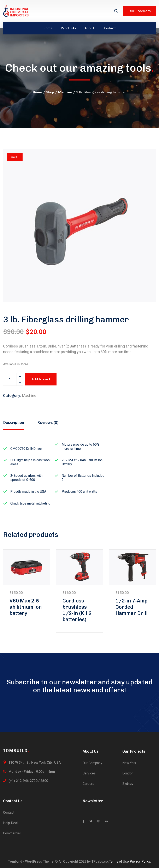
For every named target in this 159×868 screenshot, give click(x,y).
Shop (50, 92)
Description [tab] (14, 423)
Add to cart (41, 379)
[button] (146, 159)
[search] (116, 11)
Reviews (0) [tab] (48, 423)
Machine (65, 92)
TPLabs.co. (100, 861)
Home (37, 92)
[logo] (16, 11)
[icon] (84, 821)
